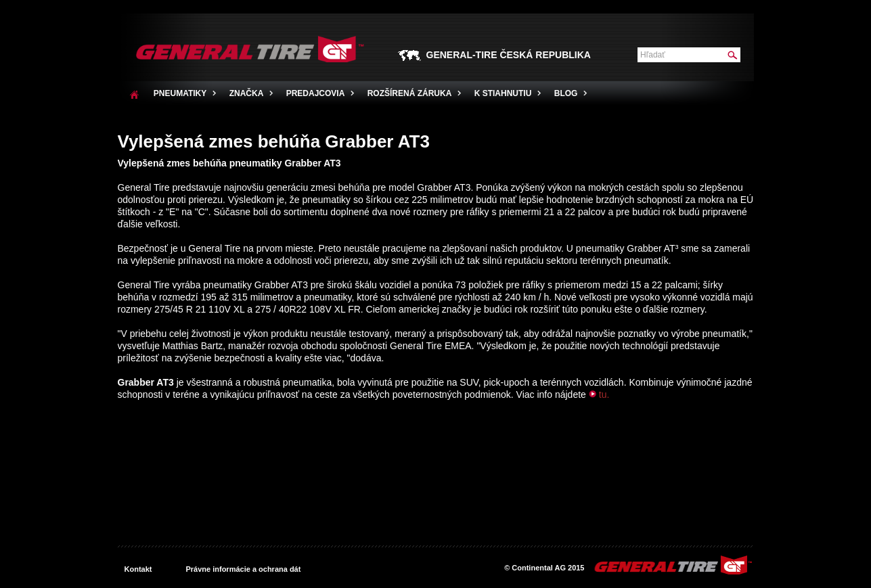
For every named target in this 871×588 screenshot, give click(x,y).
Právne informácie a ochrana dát (243, 569)
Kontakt (138, 569)
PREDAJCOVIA (316, 93)
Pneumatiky (180, 93)
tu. (604, 394)
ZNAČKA (247, 93)
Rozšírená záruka (410, 93)
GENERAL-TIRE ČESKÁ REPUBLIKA (509, 55)
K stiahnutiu (503, 93)
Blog (566, 93)
